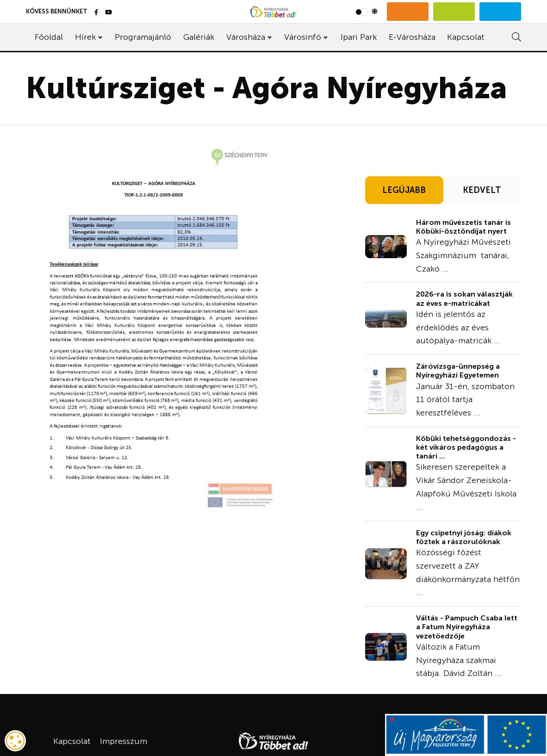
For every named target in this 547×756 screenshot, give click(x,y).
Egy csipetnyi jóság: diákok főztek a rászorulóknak (464, 537)
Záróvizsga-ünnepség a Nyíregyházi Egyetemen (458, 371)
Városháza (246, 37)
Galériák (199, 37)
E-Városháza (412, 37)
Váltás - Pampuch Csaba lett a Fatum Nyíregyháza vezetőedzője (467, 627)
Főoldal (49, 37)
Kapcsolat (466, 37)
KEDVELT (482, 190)
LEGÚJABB (404, 190)
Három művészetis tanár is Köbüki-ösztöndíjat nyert (463, 227)
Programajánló (143, 37)
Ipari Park (359, 37)
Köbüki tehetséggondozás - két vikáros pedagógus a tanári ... (466, 447)
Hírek (85, 37)
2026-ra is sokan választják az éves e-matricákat (464, 298)
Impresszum (124, 741)
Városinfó (303, 37)
